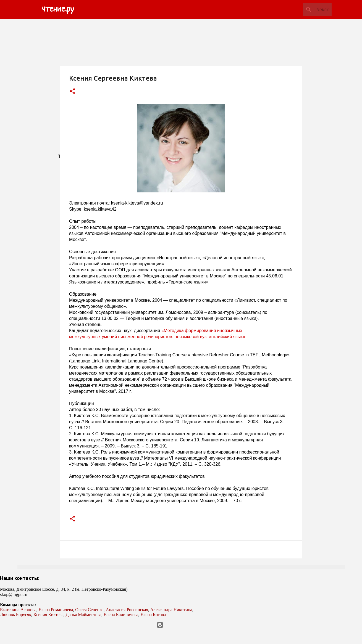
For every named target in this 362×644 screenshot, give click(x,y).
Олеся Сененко (89, 610)
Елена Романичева (56, 610)
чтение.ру (58, 9)
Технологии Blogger (181, 625)
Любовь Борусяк (16, 615)
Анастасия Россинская (127, 610)
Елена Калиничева (121, 615)
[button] (72, 92)
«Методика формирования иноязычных (203, 331)
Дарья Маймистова (84, 615)
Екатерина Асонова (18, 610)
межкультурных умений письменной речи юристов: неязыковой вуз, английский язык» (157, 337)
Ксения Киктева (48, 615)
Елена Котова (153, 615)
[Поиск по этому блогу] (303, 9)
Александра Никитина (171, 610)
